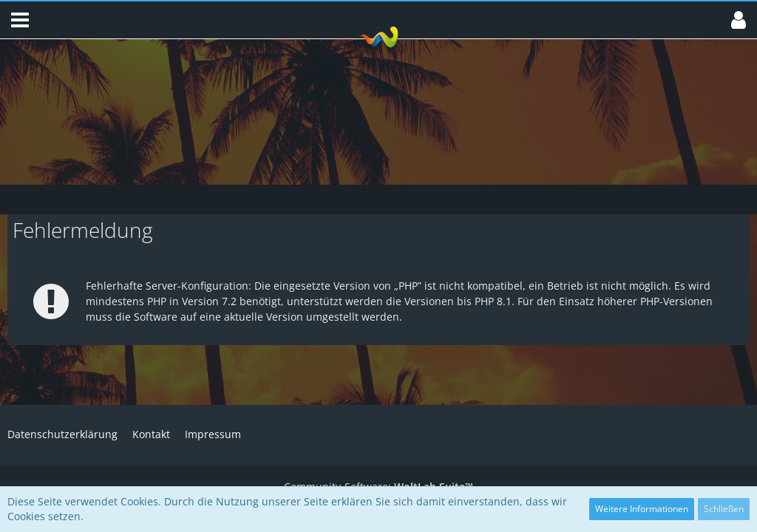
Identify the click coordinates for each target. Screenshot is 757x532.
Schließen (724, 509)
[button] (20, 20)
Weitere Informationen (642, 509)
